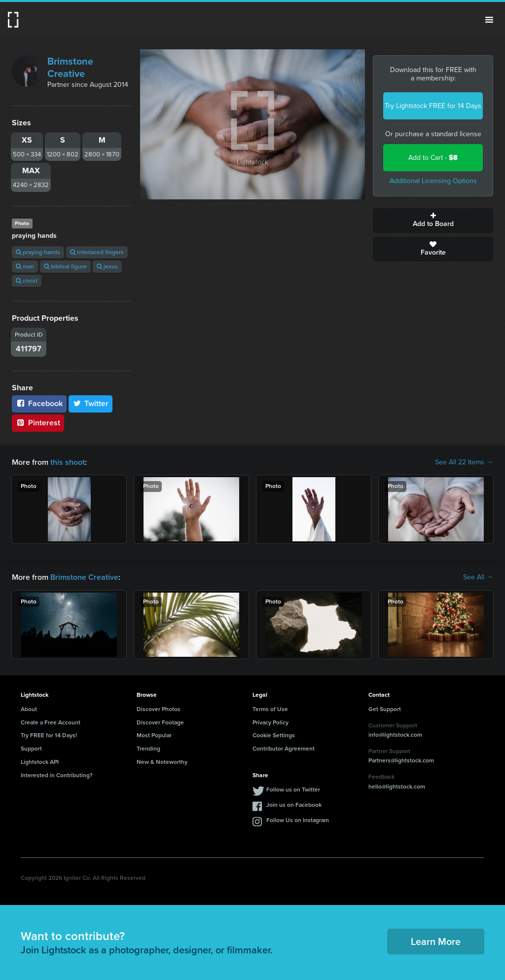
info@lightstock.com (395, 735)
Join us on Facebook (294, 805)
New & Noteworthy (162, 762)
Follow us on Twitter (293, 790)
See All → (478, 577)
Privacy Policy (271, 722)
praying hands (38, 252)
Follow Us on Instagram (298, 820)
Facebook (39, 403)
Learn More (436, 942)
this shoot (68, 462)
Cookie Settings (274, 735)
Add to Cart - (433, 158)
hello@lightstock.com (397, 787)
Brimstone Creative (70, 67)
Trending (148, 749)
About (29, 709)
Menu (489, 20)
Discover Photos (159, 709)
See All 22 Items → (464, 462)
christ (27, 281)
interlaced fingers (97, 252)
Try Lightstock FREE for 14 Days (433, 106)
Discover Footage (160, 722)
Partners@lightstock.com (401, 760)
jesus (107, 266)
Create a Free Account (51, 722)
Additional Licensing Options (433, 181)
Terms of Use (270, 709)
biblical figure (65, 266)
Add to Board (433, 221)
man (25, 266)
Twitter (91, 403)
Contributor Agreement (284, 749)
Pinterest (38, 423)
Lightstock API (40, 762)
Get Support (385, 709)
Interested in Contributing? (57, 775)
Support (31, 749)
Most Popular (154, 735)
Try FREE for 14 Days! (49, 735)
